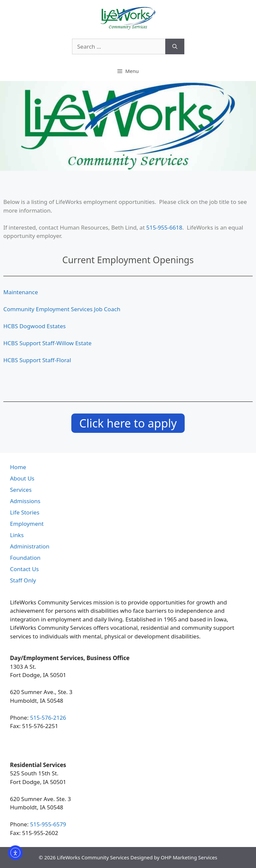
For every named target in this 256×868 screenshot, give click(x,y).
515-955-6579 (48, 824)
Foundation (25, 558)
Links (17, 535)
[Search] (175, 47)
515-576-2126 (48, 718)
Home (18, 467)
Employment (27, 524)
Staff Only (23, 580)
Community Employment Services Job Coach (62, 309)
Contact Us (24, 569)
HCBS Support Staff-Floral (37, 360)
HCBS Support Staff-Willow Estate (47, 343)
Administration (30, 546)
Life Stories (25, 512)
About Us (22, 478)
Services (21, 490)
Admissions (25, 501)
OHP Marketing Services (189, 857)
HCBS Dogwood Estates (34, 326)
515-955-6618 (164, 227)
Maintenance (21, 292)
